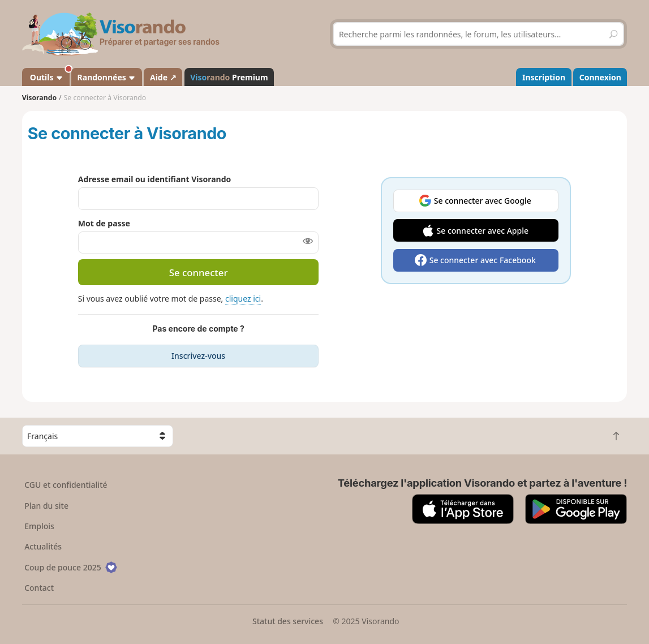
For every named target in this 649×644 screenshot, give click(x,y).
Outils (48, 75)
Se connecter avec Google (483, 201)
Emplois (39, 526)
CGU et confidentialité (66, 485)
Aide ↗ (163, 77)
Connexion (600, 77)
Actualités (43, 546)
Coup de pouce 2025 (71, 567)
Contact (39, 588)
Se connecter (199, 272)
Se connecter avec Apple (483, 231)
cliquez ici (243, 299)
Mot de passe (104, 223)
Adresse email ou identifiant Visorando (154, 179)
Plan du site (46, 506)
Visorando (39, 98)
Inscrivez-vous (198, 356)
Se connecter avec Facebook (483, 260)
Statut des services (288, 621)
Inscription (544, 77)
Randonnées (107, 77)
